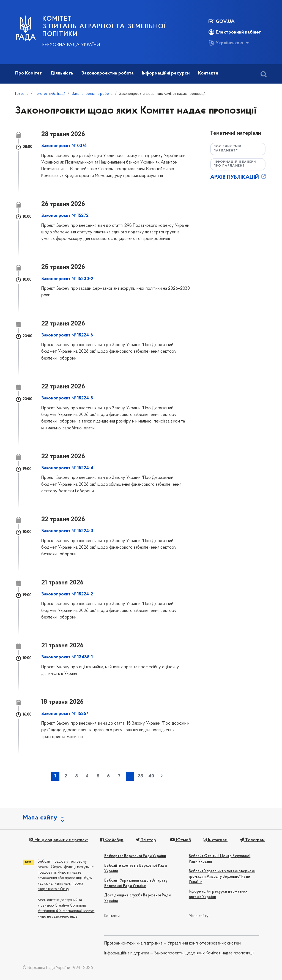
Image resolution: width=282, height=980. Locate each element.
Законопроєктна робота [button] (108, 73)
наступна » (162, 776)
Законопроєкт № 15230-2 (67, 279)
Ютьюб (180, 840)
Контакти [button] (208, 73)
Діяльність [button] (62, 73)
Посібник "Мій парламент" (227, 149)
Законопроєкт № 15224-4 (67, 468)
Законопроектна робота (92, 94)
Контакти (112, 916)
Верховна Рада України (71, 45)
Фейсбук (112, 840)
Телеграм (252, 840)
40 (151, 776)
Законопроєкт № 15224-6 (67, 335)
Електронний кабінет (235, 32)
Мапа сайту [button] (40, 818)
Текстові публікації (50, 94)
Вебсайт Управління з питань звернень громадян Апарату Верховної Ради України (222, 877)
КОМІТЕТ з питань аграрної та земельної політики (104, 27)
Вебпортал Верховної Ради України (135, 856)
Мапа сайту (199, 916)
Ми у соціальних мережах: (59, 840)
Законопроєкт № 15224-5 (67, 398)
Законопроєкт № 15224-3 (67, 531)
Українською (226, 43)
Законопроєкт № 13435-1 (67, 657)
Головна (22, 94)
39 (141, 776)
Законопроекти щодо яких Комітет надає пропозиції (204, 953)
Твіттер (146, 840)
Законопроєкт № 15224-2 (67, 594)
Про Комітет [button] (28, 73)
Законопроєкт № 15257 (65, 714)
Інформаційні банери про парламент (235, 164)
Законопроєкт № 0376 (64, 146)
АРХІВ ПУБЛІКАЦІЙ (239, 177)
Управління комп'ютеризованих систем (204, 943)
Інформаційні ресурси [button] (166, 73)
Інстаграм (215, 840)
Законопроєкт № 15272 (65, 216)
